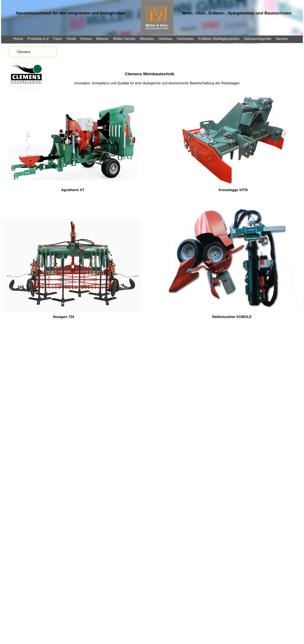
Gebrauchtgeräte (258, 39)
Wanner (103, 39)
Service (282, 39)
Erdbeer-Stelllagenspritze (219, 39)
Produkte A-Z (38, 39)
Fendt (71, 39)
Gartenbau (185, 39)
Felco (58, 39)
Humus (86, 39)
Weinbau (147, 39)
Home (18, 39)
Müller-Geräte (124, 39)
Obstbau (165, 39)
